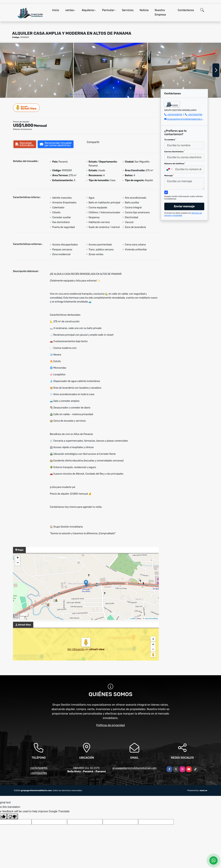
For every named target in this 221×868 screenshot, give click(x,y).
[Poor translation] (12, 816)
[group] (37, 70)
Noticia (144, 10)
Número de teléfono (175, 163)
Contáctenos (186, 10)
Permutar (108, 10)
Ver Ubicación (76, 649)
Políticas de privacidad (111, 725)
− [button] (18, 563)
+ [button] (18, 558)
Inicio (56, 10)
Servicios (128, 10)
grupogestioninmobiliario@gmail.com (186, 119)
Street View (26, 108)
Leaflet (133, 618)
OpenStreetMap (151, 618)
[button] (71, 94)
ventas (70, 10)
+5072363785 (195, 115)
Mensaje (169, 175)
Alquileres (88, 10)
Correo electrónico (174, 151)
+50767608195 (175, 115)
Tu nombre (170, 139)
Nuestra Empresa (160, 12)
